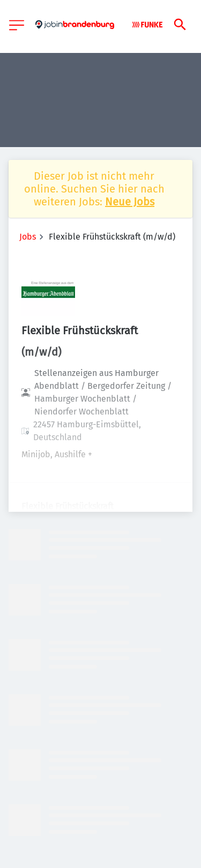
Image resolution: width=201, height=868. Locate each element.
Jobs (28, 237)
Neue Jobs (130, 202)
